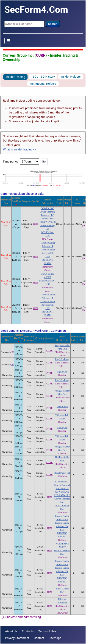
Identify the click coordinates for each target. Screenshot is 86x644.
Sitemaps (55, 638)
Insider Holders (71, 77)
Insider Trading (15, 77)
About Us (11, 631)
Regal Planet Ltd (62, 473)
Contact (39, 638)
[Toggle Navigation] (8, 41)
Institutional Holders (43, 84)
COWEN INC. (48, 208)
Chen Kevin (62, 406)
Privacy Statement (17, 638)
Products (28, 631)
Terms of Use (47, 631)
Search (53, 24)
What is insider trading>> (19, 149)
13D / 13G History (43, 77)
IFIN (35, 224)
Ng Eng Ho (62, 372)
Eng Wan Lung (62, 359)
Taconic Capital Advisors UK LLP (48, 253)
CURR (41, 55)
